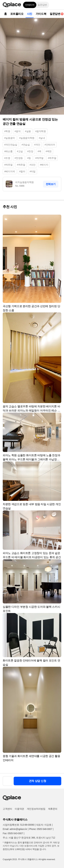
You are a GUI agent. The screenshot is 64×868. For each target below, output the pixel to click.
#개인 (37, 145)
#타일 (33, 171)
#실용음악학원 (27, 138)
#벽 (39, 151)
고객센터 (7, 809)
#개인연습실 (11, 145)
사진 (30, 14)
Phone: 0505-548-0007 (41, 829)
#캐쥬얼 (8, 165)
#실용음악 (10, 138)
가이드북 (41, 14)
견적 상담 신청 (38, 781)
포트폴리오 (17, 14)
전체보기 (51, 184)
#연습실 (26, 145)
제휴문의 (53, 809)
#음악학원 (41, 131)
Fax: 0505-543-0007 (13, 833)
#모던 (33, 165)
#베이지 (44, 165)
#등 (29, 158)
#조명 (7, 158)
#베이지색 (10, 171)
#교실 (20, 151)
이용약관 (19, 809)
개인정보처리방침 (36, 809)
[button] (59, 5)
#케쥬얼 (21, 165)
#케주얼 (52, 158)
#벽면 (49, 151)
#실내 (42, 138)
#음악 (18, 131)
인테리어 (30, 5)
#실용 (28, 131)
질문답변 (42, 5)
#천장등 (19, 158)
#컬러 (22, 171)
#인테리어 (50, 145)
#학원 (7, 131)
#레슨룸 (8, 151)
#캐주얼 (39, 158)
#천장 (30, 151)
